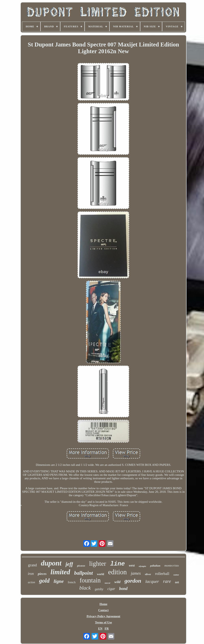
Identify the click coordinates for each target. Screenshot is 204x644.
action (31, 582)
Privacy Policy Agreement (104, 616)
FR (107, 629)
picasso (81, 566)
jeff (69, 564)
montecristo (172, 566)
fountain (90, 580)
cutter (176, 575)
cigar (111, 589)
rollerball (162, 574)
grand (32, 565)
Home (103, 604)
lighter (98, 563)
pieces (42, 574)
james (136, 573)
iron (31, 574)
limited (60, 572)
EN (100, 629)
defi (177, 582)
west (132, 565)
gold (44, 581)
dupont (51, 563)
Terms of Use (104, 622)
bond (123, 589)
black (85, 588)
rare (167, 581)
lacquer (152, 581)
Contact (103, 610)
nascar (108, 583)
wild (117, 582)
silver (148, 574)
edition (118, 572)
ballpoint (84, 573)
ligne (59, 581)
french (72, 582)
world (101, 574)
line (118, 564)
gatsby (99, 589)
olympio (142, 566)
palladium (155, 566)
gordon (133, 581)
